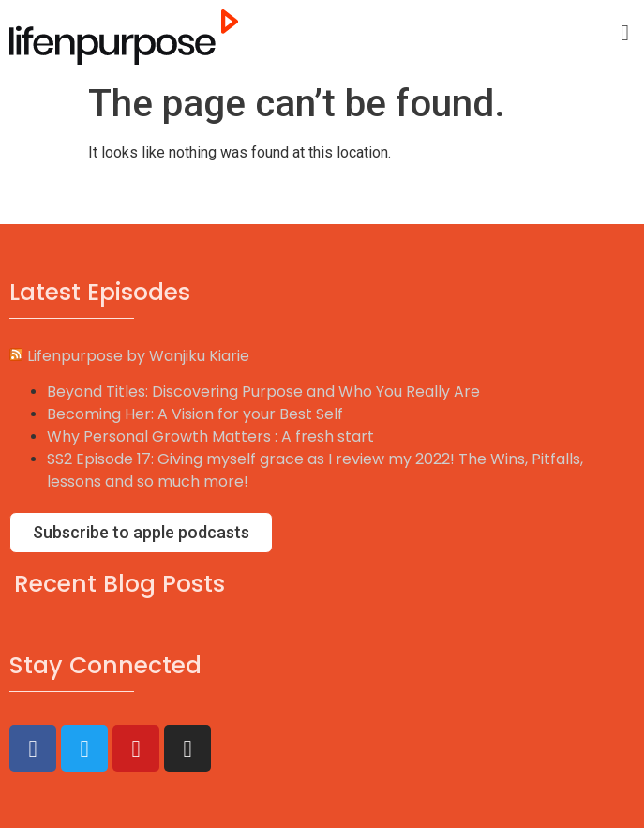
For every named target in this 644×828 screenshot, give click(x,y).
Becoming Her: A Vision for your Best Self (195, 414)
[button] (625, 33)
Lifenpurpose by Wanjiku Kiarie (138, 356)
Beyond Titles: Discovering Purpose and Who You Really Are (263, 391)
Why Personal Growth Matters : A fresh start (210, 437)
